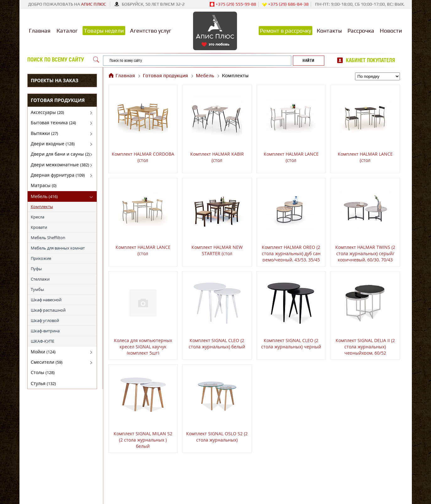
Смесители (47, 362)
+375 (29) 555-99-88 (233, 4)
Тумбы (37, 289)
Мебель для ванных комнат (58, 248)
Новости (391, 31)
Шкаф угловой (45, 320)
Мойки (43, 352)
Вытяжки (44, 133)
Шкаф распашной (48, 310)
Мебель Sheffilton (48, 238)
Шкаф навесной (46, 300)
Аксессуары (47, 112)
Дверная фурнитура (58, 175)
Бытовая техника (53, 123)
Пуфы (36, 269)
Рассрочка (361, 31)
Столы (43, 372)
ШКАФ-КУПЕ (43, 341)
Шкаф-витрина (45, 331)
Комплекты (42, 206)
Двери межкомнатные (60, 165)
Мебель (44, 196)
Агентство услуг (151, 31)
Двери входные (53, 144)
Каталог (67, 31)
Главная (40, 31)
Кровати (39, 227)
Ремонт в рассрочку (286, 31)
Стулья (43, 383)
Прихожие (41, 258)
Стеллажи (40, 279)
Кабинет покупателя (370, 60)
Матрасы (44, 185)
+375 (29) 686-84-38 (285, 4)
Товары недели (104, 31)
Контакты (329, 31)
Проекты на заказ (55, 80)
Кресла (38, 217)
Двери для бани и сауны (60, 154)
